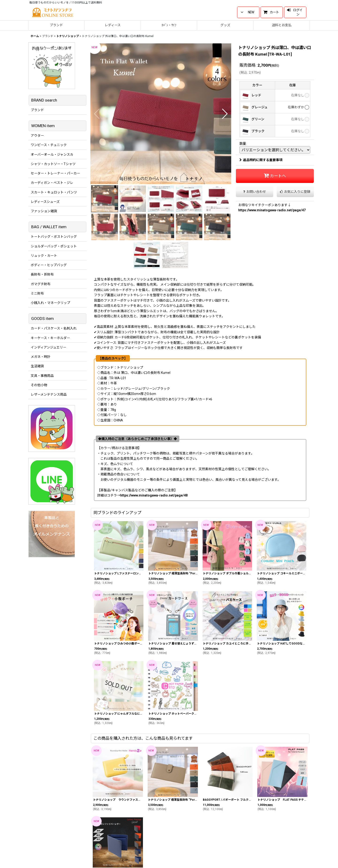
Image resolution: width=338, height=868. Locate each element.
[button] (97, 114)
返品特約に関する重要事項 (261, 160)
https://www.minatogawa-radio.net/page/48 (154, 495)
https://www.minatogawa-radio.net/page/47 (272, 210)
